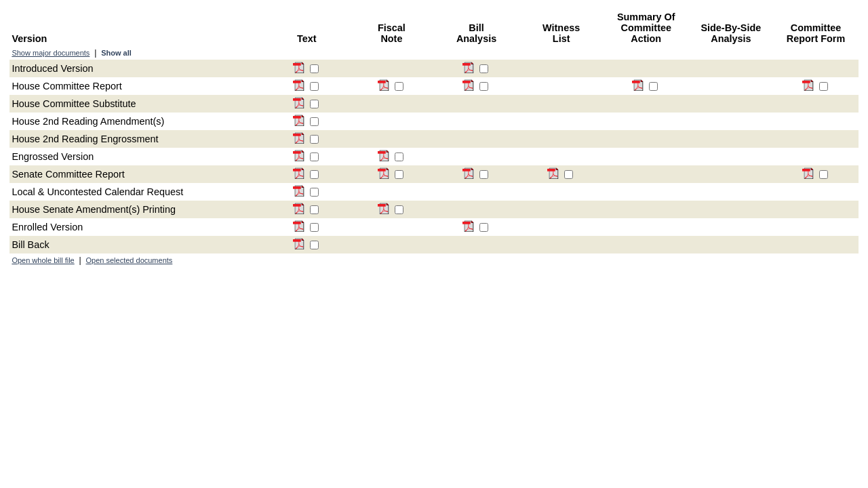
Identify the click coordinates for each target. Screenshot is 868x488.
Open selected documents (130, 260)
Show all (116, 53)
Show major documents (51, 53)
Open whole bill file (43, 260)
